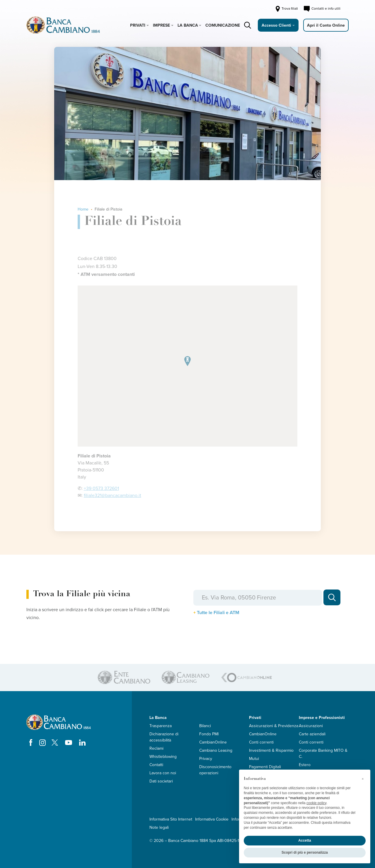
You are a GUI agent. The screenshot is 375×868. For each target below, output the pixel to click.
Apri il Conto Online (326, 25)
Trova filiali (286, 9)
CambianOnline (213, 742)
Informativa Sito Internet (171, 819)
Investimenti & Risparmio (271, 750)
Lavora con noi (163, 773)
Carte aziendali (312, 734)
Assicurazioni (311, 726)
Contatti (156, 765)
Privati (138, 25)
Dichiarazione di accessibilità (164, 737)
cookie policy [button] (316, 803)
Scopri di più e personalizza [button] (305, 852)
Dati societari (161, 781)
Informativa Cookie (212, 819)
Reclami (156, 748)
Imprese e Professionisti (322, 718)
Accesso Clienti (276, 25)
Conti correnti (261, 742)
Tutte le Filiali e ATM (218, 613)
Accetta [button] (305, 840)
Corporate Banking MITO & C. (323, 753)
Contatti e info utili (322, 9)
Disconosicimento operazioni (215, 770)
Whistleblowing (163, 757)
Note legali (159, 827)
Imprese (161, 25)
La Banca (188, 25)
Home (83, 209)
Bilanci (205, 726)
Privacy (206, 759)
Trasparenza (161, 726)
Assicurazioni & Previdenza (274, 726)
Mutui (254, 759)
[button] (363, 779)
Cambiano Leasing (216, 750)
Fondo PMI (209, 734)
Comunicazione (223, 25)
